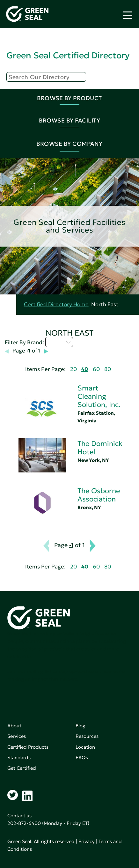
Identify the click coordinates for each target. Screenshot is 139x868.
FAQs (82, 757)
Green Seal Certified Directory (68, 55)
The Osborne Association (99, 495)
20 (73, 369)
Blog (80, 726)
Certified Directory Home (56, 304)
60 (96, 369)
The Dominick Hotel (100, 448)
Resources (87, 736)
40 (85, 369)
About (14, 726)
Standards (19, 757)
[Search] (46, 77)
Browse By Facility (69, 120)
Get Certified (22, 768)
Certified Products (28, 747)
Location (85, 747)
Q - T (59, 342)
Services (17, 736)
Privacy (87, 841)
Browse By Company (69, 144)
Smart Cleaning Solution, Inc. (99, 396)
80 (108, 369)
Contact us (19, 816)
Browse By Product (69, 98)
